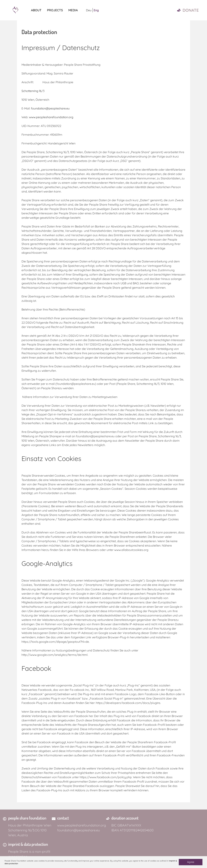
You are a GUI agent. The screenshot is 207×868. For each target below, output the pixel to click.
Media (73, 10)
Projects (55, 10)
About (36, 10)
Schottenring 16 (32, 91)
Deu (89, 10)
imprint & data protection (28, 844)
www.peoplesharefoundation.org (51, 117)
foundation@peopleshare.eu (50, 108)
